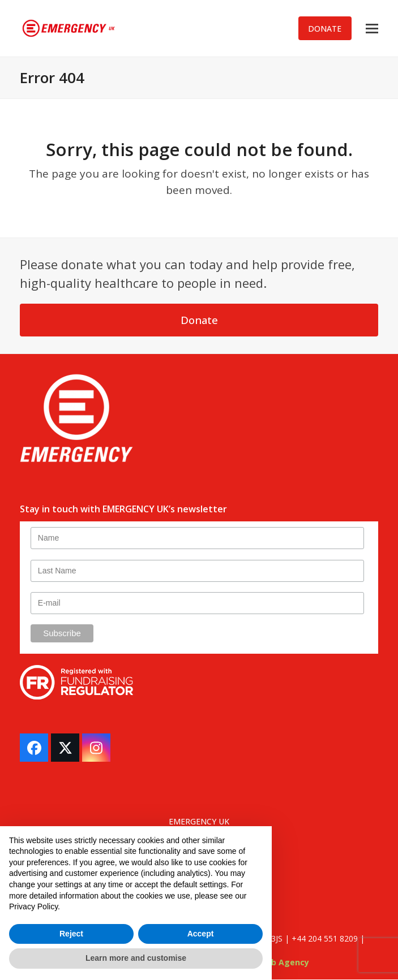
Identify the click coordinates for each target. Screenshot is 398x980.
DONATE (325, 29)
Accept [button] (201, 934)
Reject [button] (71, 934)
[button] (372, 29)
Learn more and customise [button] (136, 958)
